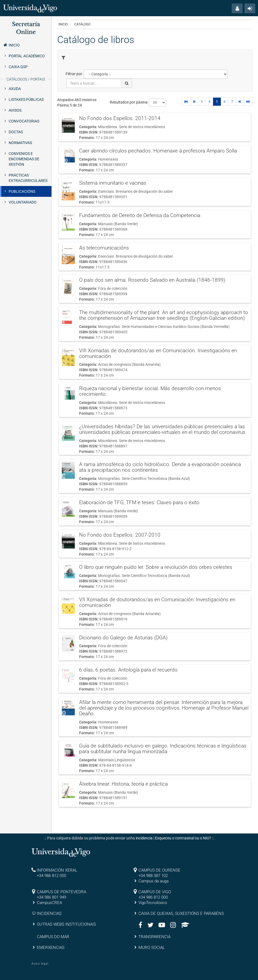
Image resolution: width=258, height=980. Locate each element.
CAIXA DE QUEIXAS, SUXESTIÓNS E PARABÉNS (181, 913)
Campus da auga (154, 881)
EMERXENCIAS (51, 948)
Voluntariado (23, 202)
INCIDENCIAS (49, 913)
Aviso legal (40, 964)
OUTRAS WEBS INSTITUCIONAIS (66, 924)
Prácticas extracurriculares (28, 178)
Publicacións (22, 191)
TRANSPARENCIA (154, 937)
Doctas (16, 132)
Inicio (11, 45)
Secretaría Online (26, 28)
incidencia (144, 838)
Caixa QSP (18, 67)
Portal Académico (27, 56)
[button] (237, 8)
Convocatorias (24, 121)
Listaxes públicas (26, 99)
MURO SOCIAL (152, 948)
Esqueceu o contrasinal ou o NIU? (183, 838)
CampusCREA (49, 903)
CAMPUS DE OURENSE (159, 870)
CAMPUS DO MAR (53, 937)
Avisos (15, 110)
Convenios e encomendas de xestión (24, 159)
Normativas (20, 143)
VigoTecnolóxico (153, 903)
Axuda (15, 89)
